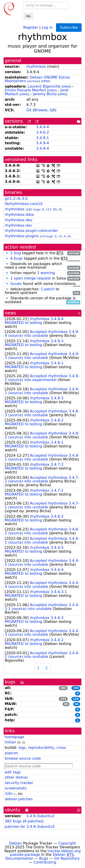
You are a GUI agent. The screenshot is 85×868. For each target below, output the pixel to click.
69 (66, 704)
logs (22, 748)
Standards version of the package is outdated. (42, 300)
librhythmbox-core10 (24, 204)
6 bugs (17, 258)
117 (49, 209)
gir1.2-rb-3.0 (16, 199)
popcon (11, 753)
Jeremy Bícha (45, 94)
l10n (9, 794)
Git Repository (67, 858)
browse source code (23, 758)
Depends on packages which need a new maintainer (42, 266)
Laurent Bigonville (44, 86)
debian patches (19, 799)
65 (55, 209)
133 (63, 699)
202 (63, 688)
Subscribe (69, 27)
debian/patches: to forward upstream (42, 291)
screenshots (16, 788)
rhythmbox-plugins (22, 236)
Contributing (45, 862)
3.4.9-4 (42, 143)
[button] (7, 253)
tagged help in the (42, 253)
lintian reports (42, 273)
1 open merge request (31, 278)
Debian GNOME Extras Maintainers (37, 79)
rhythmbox (36, 66)
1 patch (48, 289)
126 (76, 699)
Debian (16, 843)
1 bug (16, 253)
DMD (46, 81)
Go (28, 16)
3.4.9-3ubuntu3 (40, 816)
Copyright (67, 843)
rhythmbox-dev (19, 220)
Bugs (44, 858)
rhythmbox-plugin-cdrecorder (31, 231)
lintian (10, 742)
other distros (16, 777)
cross (61, 748)
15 (60, 236)
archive (34, 81)
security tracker (19, 783)
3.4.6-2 (42, 132)
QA (52, 110)
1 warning (46, 273)
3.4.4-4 (42, 127)
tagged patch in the (42, 259)
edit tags (13, 772)
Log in (47, 27)
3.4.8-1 (42, 138)
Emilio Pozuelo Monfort (25, 90)
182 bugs (34, 209)
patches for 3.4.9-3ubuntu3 (30, 827)
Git (29, 110)
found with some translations (42, 284)
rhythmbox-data (19, 215)
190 (76, 688)
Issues (16, 284)
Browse (41, 110)
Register (31, 27)
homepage (14, 737)
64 (77, 704)
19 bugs (47, 236)
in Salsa (42, 278)
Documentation (19, 858)
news (10, 313)
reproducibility (41, 748)
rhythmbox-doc (18, 225)
